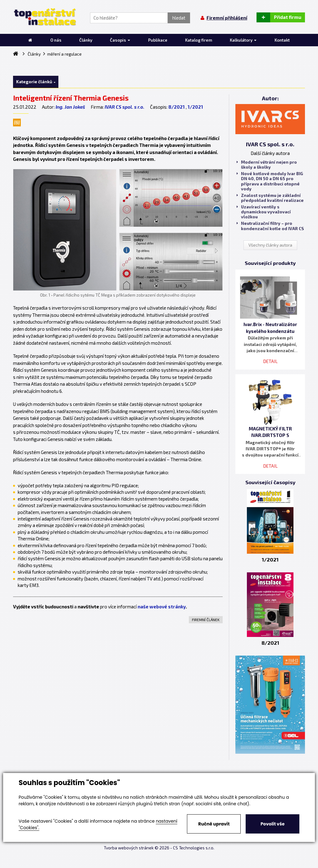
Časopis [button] (120, 40)
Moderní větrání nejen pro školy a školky (267, 165)
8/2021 (177, 107)
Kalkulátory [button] (243, 40)
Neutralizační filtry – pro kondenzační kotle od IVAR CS (270, 226)
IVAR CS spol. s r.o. (125, 107)
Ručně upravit (214, 824)
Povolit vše (273, 824)
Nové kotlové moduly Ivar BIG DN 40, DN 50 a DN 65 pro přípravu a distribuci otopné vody (270, 181)
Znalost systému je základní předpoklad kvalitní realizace (270, 198)
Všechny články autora (270, 245)
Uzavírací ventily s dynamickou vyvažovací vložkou (264, 212)
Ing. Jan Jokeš (70, 107)
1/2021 (195, 107)
